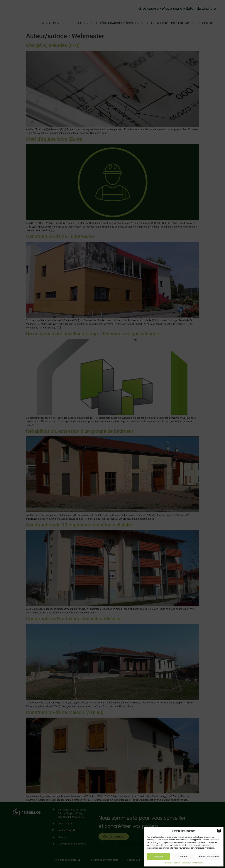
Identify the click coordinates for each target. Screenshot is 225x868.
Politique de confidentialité (193, 863)
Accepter (158, 857)
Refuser (183, 857)
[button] (219, 830)
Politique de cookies (172, 863)
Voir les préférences (209, 857)
